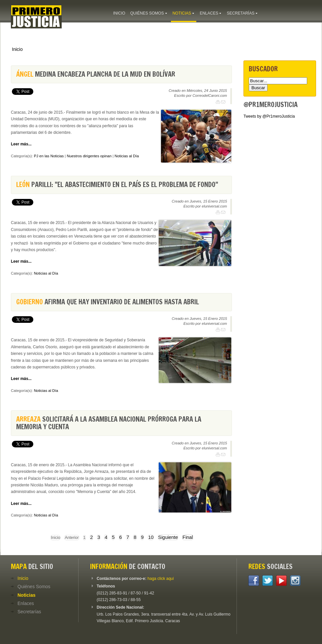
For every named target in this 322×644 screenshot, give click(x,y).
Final (188, 537)
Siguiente (168, 537)
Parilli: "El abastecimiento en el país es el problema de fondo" (117, 185)
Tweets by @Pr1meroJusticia (269, 116)
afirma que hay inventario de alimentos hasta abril (108, 302)
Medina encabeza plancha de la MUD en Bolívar (96, 74)
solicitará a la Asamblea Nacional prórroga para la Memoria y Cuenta (109, 423)
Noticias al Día (127, 156)
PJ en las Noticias (49, 156)
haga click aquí (161, 579)
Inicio (17, 49)
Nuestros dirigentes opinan (89, 156)
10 (151, 537)
